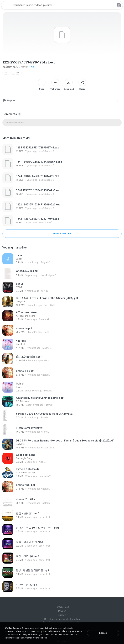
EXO (6, 73)
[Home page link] (6, 5)
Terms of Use (62, 607)
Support (62, 615)
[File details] (62, 149)
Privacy (62, 611)
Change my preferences (36, 638)
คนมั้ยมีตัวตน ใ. (10, 67)
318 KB (16, 73)
